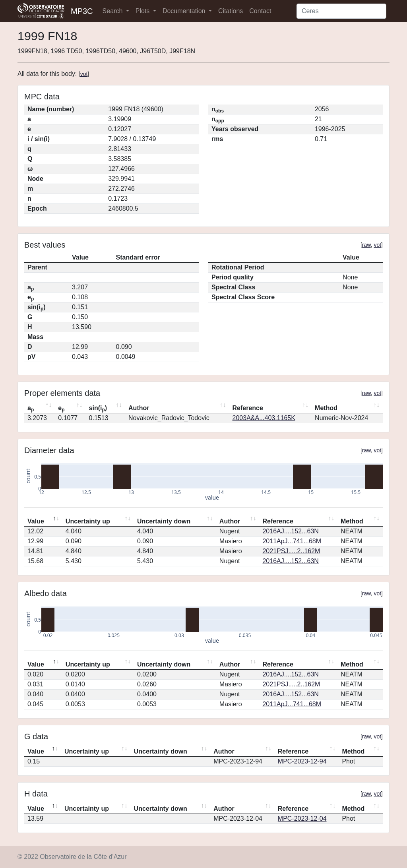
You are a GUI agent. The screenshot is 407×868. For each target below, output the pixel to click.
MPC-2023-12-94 (302, 761)
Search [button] (113, 11)
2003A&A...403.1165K (264, 418)
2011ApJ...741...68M (292, 541)
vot (84, 74)
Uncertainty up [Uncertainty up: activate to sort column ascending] (88, 521)
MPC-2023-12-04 (302, 819)
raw (366, 245)
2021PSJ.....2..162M (291, 551)
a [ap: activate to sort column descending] (31, 409)
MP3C (82, 11)
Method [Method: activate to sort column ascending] (326, 408)
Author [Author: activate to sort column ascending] (139, 408)
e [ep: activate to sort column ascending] (61, 409)
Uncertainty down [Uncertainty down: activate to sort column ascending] (164, 521)
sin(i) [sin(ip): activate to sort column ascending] (98, 409)
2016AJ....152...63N (290, 531)
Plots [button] (143, 11)
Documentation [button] (185, 11)
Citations (231, 11)
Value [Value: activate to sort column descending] (36, 521)
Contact (260, 11)
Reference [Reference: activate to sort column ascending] (248, 408)
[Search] (341, 11)
